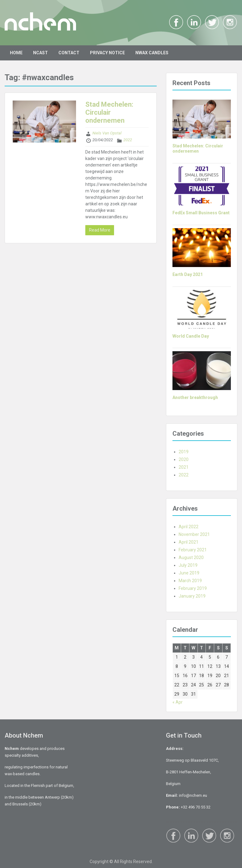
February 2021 (193, 550)
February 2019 (193, 588)
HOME (16, 53)
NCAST (40, 53)
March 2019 (190, 581)
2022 (128, 140)
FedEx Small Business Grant (201, 213)
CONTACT (69, 53)
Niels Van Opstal (107, 133)
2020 (184, 459)
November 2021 (194, 534)
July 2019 (188, 565)
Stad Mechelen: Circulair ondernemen (109, 113)
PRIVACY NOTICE (107, 53)
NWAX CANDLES (152, 53)
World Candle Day (191, 336)
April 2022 (189, 527)
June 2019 (189, 573)
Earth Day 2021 (188, 274)
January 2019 (192, 596)
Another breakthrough (195, 397)
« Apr (178, 702)
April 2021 (189, 542)
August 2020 (191, 557)
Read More (100, 230)
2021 (184, 467)
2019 (184, 452)
